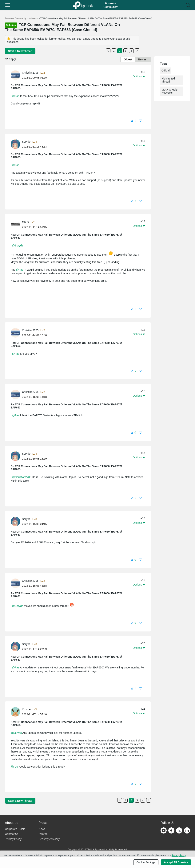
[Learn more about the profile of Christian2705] (16, 75)
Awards (43, 834)
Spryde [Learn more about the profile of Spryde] (26, 142)
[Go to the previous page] (108, 51)
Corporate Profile (15, 829)
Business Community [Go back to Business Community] (16, 18)
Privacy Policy (13, 839)
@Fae (16, 96)
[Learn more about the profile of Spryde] (16, 144)
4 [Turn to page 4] (131, 51)
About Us (12, 823)
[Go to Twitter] (179, 831)
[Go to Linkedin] (187, 830)
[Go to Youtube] (164, 830)
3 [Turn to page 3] (126, 51)
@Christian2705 (22, 477)
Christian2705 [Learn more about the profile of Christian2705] (30, 73)
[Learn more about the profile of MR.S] (16, 224)
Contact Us (12, 834)
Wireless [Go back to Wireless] (33, 18)
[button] (133, 120)
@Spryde (18, 245)
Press (43, 823)
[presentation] (15, 75)
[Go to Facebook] (171, 830)
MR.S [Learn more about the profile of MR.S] (25, 222)
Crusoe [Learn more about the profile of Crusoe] (26, 709)
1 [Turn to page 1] (114, 51)
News (42, 829)
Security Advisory (49, 839)
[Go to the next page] (137, 51)
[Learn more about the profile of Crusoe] (16, 712)
